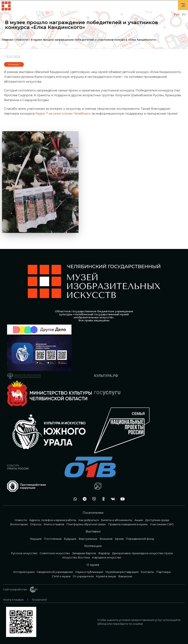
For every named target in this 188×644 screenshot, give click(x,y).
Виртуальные (88, 539)
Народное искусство (107, 557)
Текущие (36, 539)
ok (102, 499)
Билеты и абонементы (117, 520)
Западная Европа (84, 553)
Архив (119, 539)
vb (93, 499)
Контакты (147, 572)
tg (83, 499)
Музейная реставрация (122, 572)
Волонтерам (19, 524)
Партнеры (163, 572)
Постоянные (53, 539)
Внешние (106, 539)
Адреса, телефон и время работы (53, 520)
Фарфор (104, 553)
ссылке (138, 624)
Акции (139, 520)
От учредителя (83, 576)
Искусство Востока (76, 557)
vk (112, 499)
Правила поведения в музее (128, 524)
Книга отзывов (54, 524)
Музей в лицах (106, 576)
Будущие (70, 539)
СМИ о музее (61, 576)
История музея (24, 572)
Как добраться (89, 520)
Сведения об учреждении (55, 572)
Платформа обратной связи (86, 524)
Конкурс (14, 64)
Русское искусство (24, 553)
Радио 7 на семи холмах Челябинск (63, 114)
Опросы (36, 524)
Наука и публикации (89, 572)
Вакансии (125, 576)
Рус (177, 14)
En (184, 14)
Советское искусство (55, 553)
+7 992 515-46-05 (64, 499)
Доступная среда (157, 520)
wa (74, 499)
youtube (121, 499)
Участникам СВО (162, 524)
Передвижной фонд (140, 539)
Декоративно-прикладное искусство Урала (142, 553)
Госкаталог (39, 600)
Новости (22, 40)
